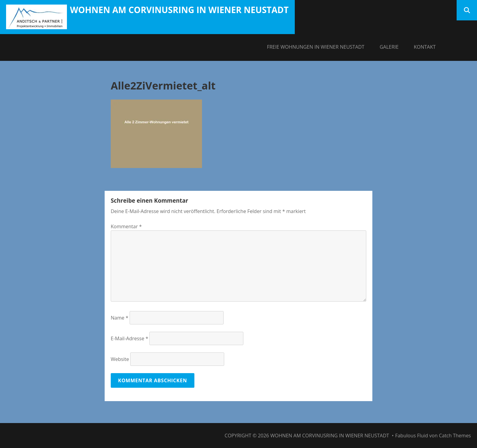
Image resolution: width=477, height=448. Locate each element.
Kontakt (425, 47)
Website (120, 359)
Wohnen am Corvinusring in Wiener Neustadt (179, 10)
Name (120, 318)
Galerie (389, 47)
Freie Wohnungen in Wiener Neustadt (316, 47)
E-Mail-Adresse (129, 338)
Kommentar (126, 226)
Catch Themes (455, 436)
